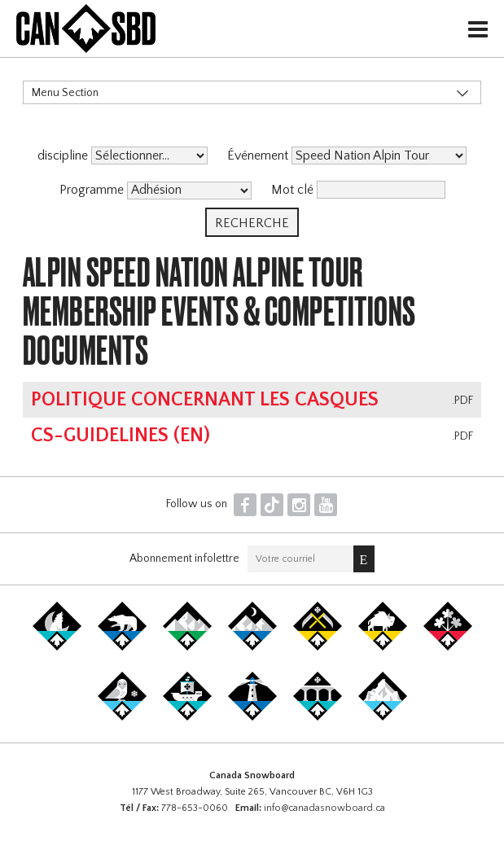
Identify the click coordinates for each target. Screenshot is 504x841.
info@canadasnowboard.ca (324, 808)
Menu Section (65, 93)
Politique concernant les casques (205, 400)
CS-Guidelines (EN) (121, 436)
